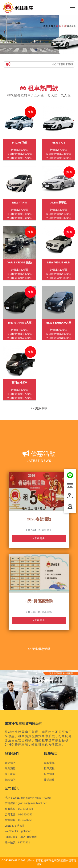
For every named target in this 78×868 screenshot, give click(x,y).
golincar (26, 831)
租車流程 (49, 768)
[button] (36, 50)
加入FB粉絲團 (29, 837)
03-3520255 (25, 814)
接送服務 (49, 780)
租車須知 (49, 774)
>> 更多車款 (39, 408)
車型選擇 (49, 763)
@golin (21, 826)
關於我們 (10, 763)
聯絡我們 (10, 780)
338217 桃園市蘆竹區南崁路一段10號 (32, 798)
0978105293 (26, 809)
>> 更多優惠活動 (39, 649)
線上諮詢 (10, 774)
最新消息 (10, 768)
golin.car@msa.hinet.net (32, 803)
